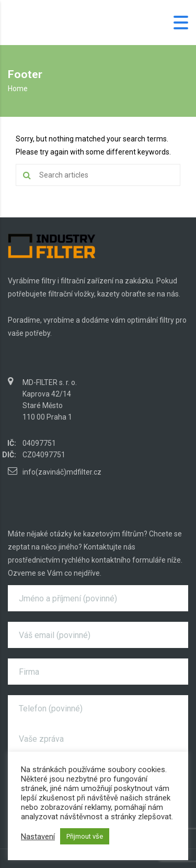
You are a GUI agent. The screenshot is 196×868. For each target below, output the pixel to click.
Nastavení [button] (38, 837)
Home (18, 89)
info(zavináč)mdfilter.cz (62, 472)
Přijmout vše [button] (85, 836)
